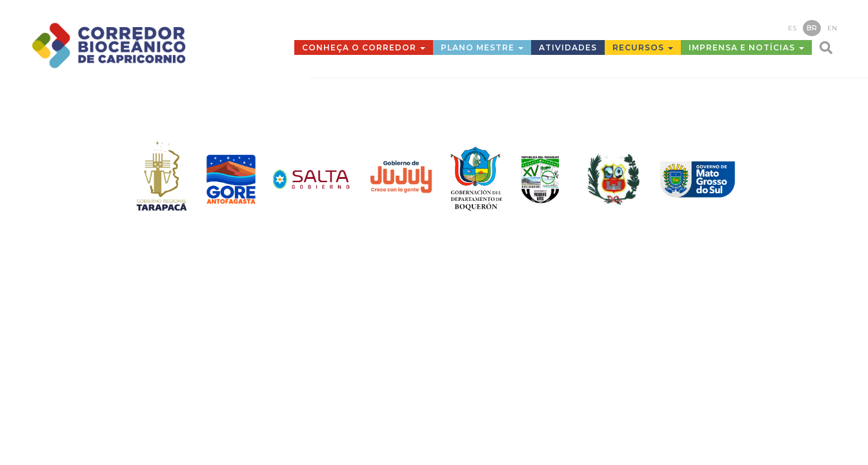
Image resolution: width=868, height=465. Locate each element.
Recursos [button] (643, 47)
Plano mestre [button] (482, 47)
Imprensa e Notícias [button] (746, 47)
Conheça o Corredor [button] (364, 47)
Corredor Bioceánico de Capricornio (137, 45)
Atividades (568, 47)
